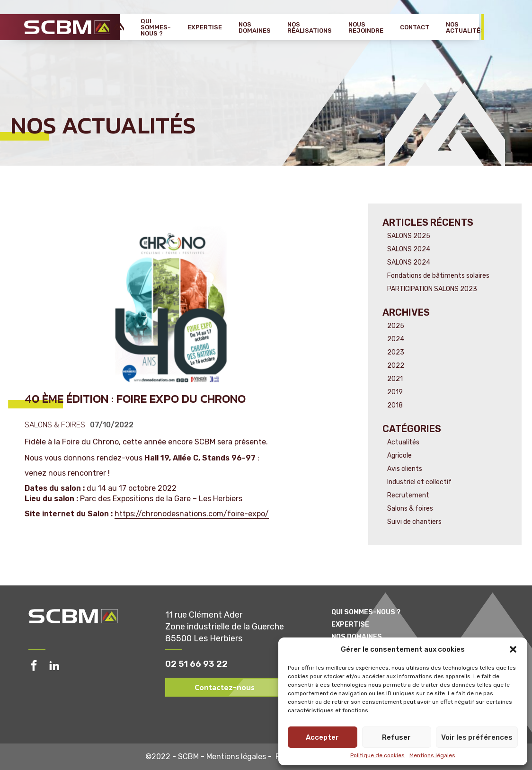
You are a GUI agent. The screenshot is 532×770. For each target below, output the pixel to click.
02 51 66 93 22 (196, 664)
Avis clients (405, 469)
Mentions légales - (241, 757)
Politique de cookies (377, 755)
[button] (513, 649)
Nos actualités (465, 27)
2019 (395, 392)
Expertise (205, 27)
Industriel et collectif (419, 482)
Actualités (403, 442)
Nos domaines (255, 27)
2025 (396, 326)
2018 (395, 405)
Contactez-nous (225, 687)
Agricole (399, 456)
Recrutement (408, 495)
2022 (396, 366)
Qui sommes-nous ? (156, 27)
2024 (396, 339)
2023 (396, 352)
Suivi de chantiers (414, 522)
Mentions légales (432, 755)
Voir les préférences (477, 737)
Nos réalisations (310, 27)
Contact (415, 27)
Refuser (396, 737)
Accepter (322, 737)
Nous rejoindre (366, 27)
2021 (395, 379)
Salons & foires (55, 425)
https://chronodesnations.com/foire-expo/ (192, 514)
